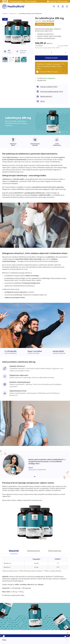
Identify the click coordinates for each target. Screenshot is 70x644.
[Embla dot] (34, 477)
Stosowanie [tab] (34, 551)
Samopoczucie (13, 14)
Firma (4, 640)
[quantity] (51, 53)
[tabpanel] (35, 575)
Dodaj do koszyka (51, 58)
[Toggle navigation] (67, 6)
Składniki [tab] (14, 551)
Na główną (5, 14)
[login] (58, 6)
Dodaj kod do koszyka (58, 1)
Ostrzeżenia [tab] (55, 551)
